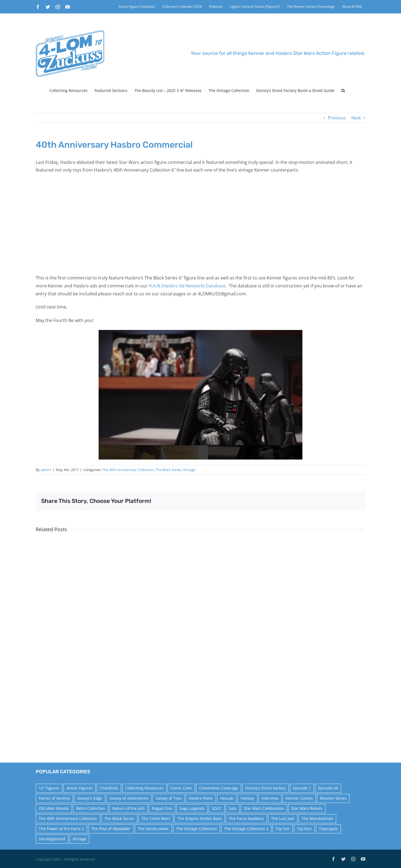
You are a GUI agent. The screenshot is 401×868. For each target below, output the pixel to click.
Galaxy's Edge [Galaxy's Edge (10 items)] (90, 798)
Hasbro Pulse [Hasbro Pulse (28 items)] (201, 798)
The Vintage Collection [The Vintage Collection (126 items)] (197, 829)
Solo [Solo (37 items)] (233, 808)
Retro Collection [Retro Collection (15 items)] (91, 808)
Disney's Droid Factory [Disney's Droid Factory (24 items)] (266, 788)
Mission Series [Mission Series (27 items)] (333, 798)
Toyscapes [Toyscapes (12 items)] (328, 829)
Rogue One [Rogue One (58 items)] (162, 808)
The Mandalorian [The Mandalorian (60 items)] (317, 818)
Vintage (189, 470)
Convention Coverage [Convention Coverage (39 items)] (219, 788)
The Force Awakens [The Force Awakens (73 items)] (246, 818)
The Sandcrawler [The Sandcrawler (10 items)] (153, 829)
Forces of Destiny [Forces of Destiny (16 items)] (54, 798)
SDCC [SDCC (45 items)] (217, 808)
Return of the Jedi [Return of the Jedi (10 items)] (129, 808)
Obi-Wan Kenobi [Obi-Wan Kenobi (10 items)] (54, 808)
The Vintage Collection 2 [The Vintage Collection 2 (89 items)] (246, 829)
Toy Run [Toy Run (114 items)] (304, 829)
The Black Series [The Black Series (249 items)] (119, 818)
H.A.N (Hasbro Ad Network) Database (187, 286)
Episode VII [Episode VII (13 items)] (328, 788)
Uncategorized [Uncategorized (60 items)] (52, 839)
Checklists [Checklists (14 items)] (109, 788)
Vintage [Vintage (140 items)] (79, 839)
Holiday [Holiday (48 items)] (247, 798)
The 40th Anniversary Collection (128, 470)
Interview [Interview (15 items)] (270, 798)
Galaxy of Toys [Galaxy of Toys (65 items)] (169, 798)
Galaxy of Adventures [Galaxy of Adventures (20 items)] (129, 798)
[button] (343, 91)
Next (356, 118)
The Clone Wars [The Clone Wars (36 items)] (156, 818)
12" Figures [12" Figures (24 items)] (49, 788)
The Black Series (168, 470)
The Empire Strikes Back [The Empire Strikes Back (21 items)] (200, 818)
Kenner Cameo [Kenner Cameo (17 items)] (299, 798)
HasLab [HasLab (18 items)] (227, 798)
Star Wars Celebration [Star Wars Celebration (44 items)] (264, 808)
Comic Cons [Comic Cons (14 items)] (181, 788)
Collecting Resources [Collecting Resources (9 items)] (144, 788)
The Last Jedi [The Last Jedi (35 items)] (283, 818)
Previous (337, 118)
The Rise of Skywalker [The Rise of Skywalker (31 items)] (111, 829)
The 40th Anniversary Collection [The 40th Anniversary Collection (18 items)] (68, 818)
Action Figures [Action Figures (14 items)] (80, 788)
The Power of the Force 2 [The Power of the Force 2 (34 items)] (61, 829)
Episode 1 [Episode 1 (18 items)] (302, 788)
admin (46, 470)
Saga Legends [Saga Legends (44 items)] (192, 808)
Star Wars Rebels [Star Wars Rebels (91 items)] (307, 808)
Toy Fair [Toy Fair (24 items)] (283, 829)
